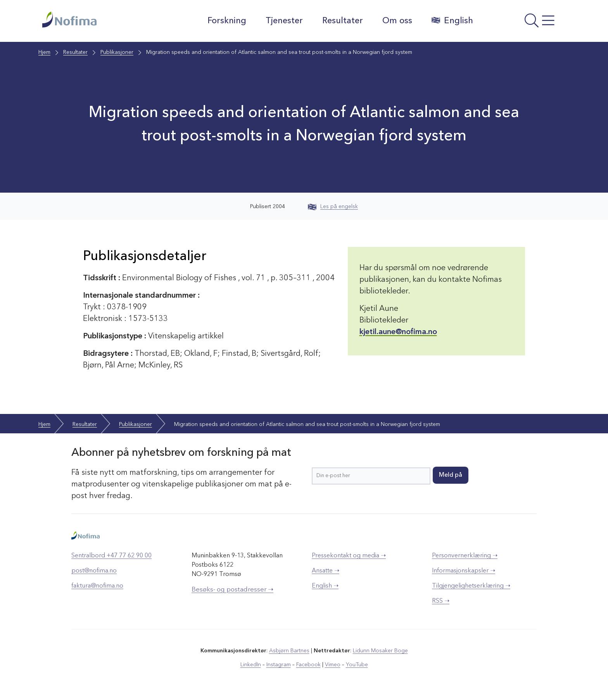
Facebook (308, 665)
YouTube (357, 665)
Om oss (397, 21)
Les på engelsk (333, 207)
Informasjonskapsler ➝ (464, 571)
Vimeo (333, 665)
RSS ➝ (441, 601)
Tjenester (284, 21)
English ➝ (325, 586)
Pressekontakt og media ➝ (349, 556)
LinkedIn (251, 665)
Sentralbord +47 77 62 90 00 (111, 556)
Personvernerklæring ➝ (465, 556)
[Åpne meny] (523, 23)
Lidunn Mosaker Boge (380, 651)
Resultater (343, 21)
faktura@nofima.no (97, 586)
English (452, 21)
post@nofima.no (94, 571)
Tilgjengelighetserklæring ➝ (471, 586)
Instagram (279, 665)
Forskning (227, 21)
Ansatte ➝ (326, 571)
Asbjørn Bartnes (289, 651)
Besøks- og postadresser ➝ (232, 590)
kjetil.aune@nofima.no (398, 332)
